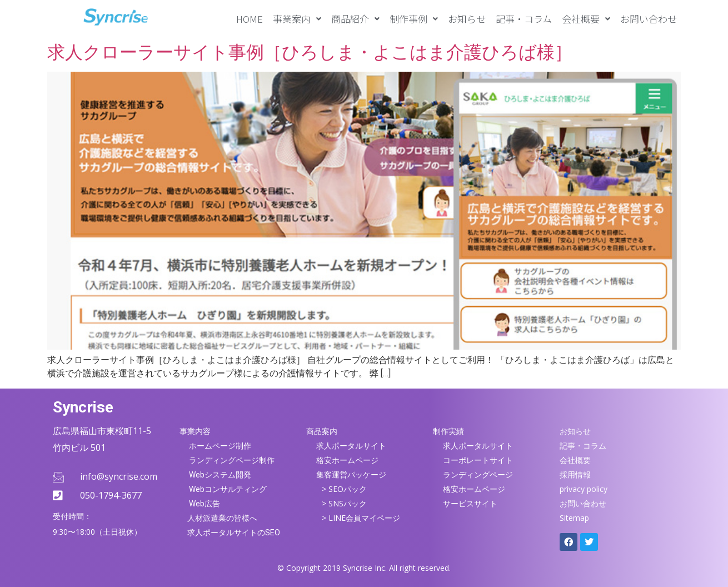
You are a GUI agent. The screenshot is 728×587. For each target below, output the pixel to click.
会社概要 (586, 19)
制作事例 (414, 19)
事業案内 (297, 19)
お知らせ (467, 19)
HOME (250, 19)
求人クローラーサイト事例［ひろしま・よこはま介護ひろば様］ (310, 52)
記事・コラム (524, 19)
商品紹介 (355, 19)
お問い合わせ (649, 19)
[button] (297, 19)
